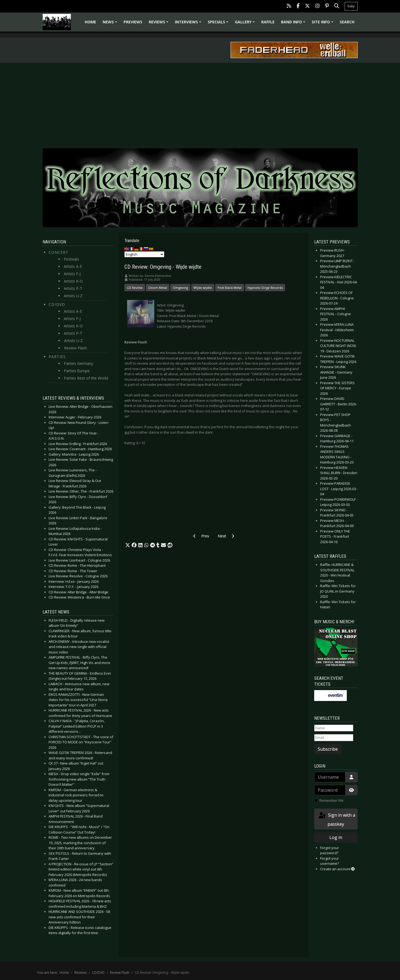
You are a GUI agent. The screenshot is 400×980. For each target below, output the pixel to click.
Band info (294, 24)
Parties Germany (78, 363)
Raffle (268, 22)
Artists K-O (73, 281)
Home (90, 22)
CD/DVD (57, 304)
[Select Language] (144, 254)
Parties (57, 357)
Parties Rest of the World (86, 378)
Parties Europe (77, 371)
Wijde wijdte (203, 288)
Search (347, 22)
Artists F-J (72, 274)
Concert (59, 252)
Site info (323, 24)
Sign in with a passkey (336, 819)
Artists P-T (73, 288)
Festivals (71, 259)
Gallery (246, 24)
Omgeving (180, 288)
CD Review (135, 288)
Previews (133, 22)
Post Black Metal (230, 288)
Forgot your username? (330, 861)
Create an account (337, 869)
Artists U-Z (73, 296)
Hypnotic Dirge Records (265, 288)
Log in (336, 837)
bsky (351, 6)
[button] (128, 545)
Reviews (159, 24)
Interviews (189, 24)
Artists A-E (73, 266)
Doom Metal (158, 288)
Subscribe (328, 749)
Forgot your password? (330, 850)
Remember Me (331, 800)
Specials (219, 24)
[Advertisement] (200, 104)
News (111, 24)
